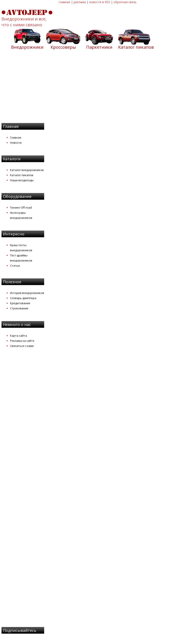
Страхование (19, 308)
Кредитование (20, 303)
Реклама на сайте (22, 341)
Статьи (15, 266)
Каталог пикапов (136, 47)
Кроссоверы (63, 47)
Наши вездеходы (22, 180)
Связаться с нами (22, 346)
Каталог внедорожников (27, 170)
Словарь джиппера (23, 298)
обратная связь (125, 2)
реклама (80, 2)
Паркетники (99, 47)
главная (64, 2)
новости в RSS (100, 2)
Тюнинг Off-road (21, 207)
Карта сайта (18, 336)
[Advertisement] (97, 89)
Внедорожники (27, 47)
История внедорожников (27, 293)
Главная (16, 137)
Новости (16, 143)
